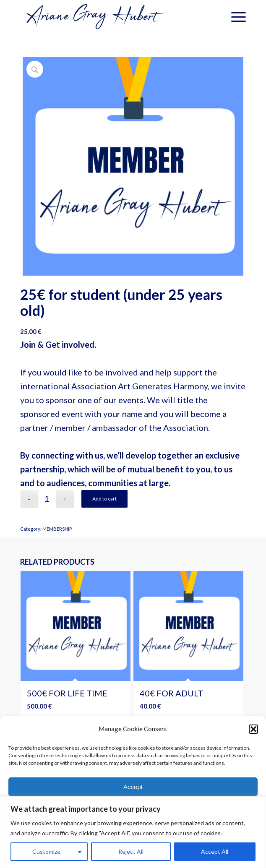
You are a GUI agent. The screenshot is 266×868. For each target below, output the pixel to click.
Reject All (131, 851)
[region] (133, 832)
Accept (133, 790)
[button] (253, 732)
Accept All (215, 851)
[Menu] (234, 17)
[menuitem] (234, 17)
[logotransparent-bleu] (111, 17)
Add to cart (104, 499)
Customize (46, 851)
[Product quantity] (47, 499)
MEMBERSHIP (57, 529)
